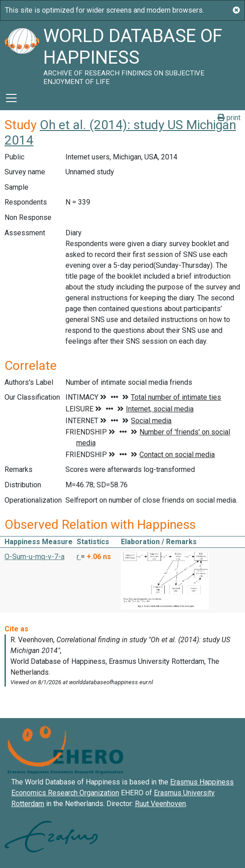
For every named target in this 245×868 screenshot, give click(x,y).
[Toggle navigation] (11, 98)
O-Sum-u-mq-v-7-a (35, 557)
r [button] (79, 557)
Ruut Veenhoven (160, 804)
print (229, 118)
